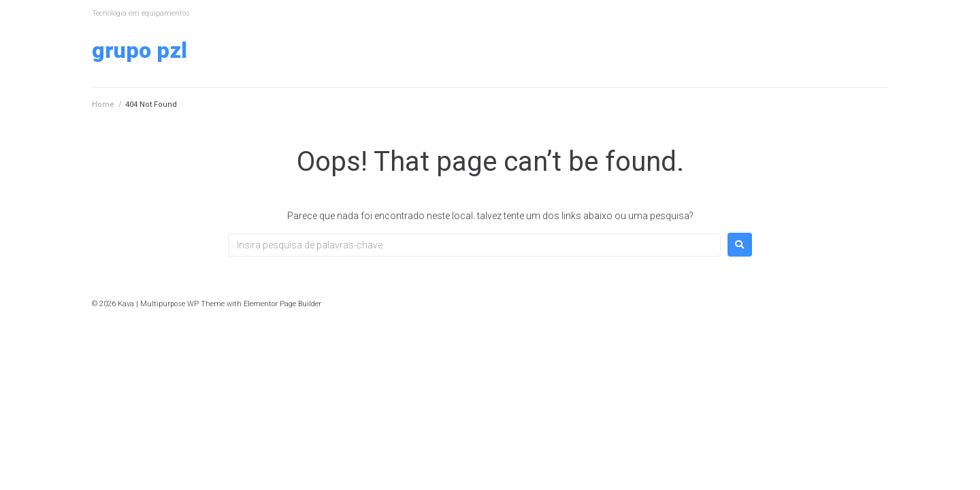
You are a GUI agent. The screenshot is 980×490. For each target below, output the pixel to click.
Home (103, 104)
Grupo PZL (140, 50)
